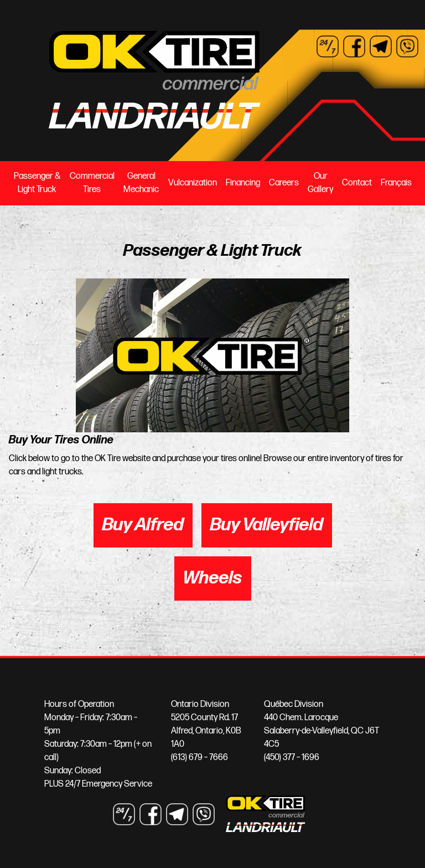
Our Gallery (320, 183)
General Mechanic (141, 183)
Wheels (213, 578)
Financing (243, 183)
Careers (284, 183)
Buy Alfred (143, 525)
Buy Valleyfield (267, 525)
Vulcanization (193, 183)
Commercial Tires (92, 183)
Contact (357, 183)
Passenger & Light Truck (37, 183)
